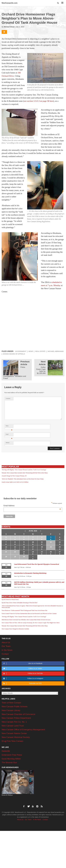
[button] (58, 3)
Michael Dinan (9, 27)
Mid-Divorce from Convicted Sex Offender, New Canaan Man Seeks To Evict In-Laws (26, 620)
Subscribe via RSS (22, 683)
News (31, 351)
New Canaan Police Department (16, 718)
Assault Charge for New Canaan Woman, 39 (14, 476)
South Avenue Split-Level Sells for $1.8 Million (15, 482)
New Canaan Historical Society (16, 737)
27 (60, 552)
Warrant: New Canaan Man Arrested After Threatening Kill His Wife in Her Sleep (25, 473)
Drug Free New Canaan (12, 741)
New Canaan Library (11, 710)
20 (60, 547)
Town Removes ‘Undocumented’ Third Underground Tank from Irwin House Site (24, 610)
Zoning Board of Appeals (14, 354)
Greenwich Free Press (12, 755)
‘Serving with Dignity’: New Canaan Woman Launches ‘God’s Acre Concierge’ (24, 470)
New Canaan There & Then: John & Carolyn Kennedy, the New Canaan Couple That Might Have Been (31, 623)
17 (33, 547)
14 (6, 547)
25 (42, 552)
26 (51, 552)
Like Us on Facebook (23, 663)
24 (33, 552)
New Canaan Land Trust (13, 726)
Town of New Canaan (11, 703)
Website (8, 443)
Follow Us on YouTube (23, 673)
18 (42, 547)
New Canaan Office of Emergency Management (23, 730)
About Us (6, 642)
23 (24, 552)
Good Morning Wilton (11, 759)
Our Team (6, 646)
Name (9, 426)
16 (24, 547)
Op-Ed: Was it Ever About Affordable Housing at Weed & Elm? (19, 603)
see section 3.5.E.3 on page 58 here (39, 101)
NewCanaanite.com (10, 3)
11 (42, 542)
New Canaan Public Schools (15, 706)
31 (6, 537)
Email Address (32, 506)
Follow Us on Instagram (23, 678)
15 (15, 547)
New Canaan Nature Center (14, 733)
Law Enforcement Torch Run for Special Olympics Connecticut (37, 564)
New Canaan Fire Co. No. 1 (14, 722)
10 (33, 542)
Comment (8, 398)
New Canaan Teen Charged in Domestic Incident (15, 629)
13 (60, 542)
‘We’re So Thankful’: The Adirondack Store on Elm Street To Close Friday (23, 479)
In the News (7, 650)
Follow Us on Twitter (22, 668)
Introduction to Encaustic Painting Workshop (30, 573)
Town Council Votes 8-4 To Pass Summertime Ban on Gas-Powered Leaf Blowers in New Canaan (29, 613)
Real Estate (40, 351)
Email (9, 435)
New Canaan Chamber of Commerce (18, 714)
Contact (5, 654)
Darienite (6, 751)
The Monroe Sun (9, 762)
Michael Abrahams (56, 351)
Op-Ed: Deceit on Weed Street (10, 599)
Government (21, 351)
